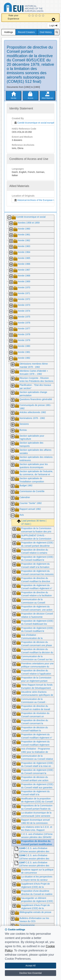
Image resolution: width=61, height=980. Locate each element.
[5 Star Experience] (44, 16)
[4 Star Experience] (40, 16)
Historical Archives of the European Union (36, 200)
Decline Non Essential (30, 973)
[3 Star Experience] (37, 16)
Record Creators (26, 32)
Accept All (30, 966)
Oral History (46, 32)
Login (53, 25)
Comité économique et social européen (35, 123)
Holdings (8, 32)
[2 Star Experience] (33, 16)
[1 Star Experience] (30, 16)
